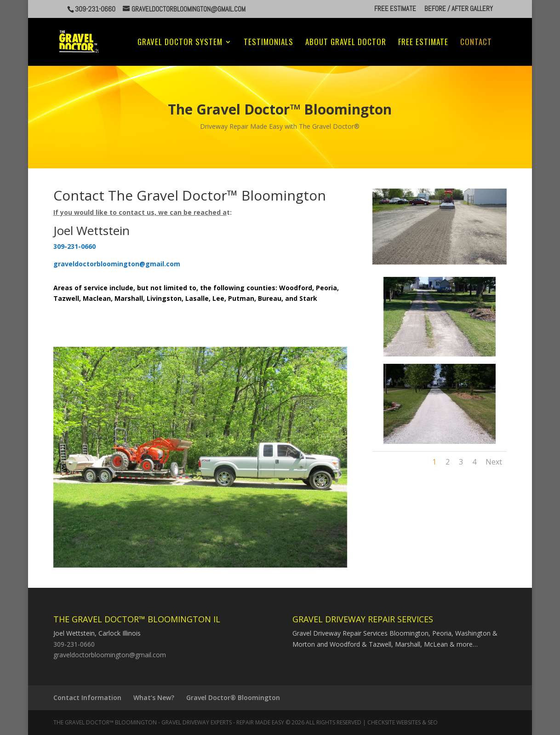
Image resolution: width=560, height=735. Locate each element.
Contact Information (87, 698)
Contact (476, 43)
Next (494, 462)
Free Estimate (395, 9)
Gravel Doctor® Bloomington (233, 698)
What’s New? (154, 698)
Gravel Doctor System (180, 43)
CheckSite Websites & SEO (403, 722)
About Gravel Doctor (346, 43)
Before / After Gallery (459, 9)
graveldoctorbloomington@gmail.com (110, 655)
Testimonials (269, 43)
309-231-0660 (74, 644)
